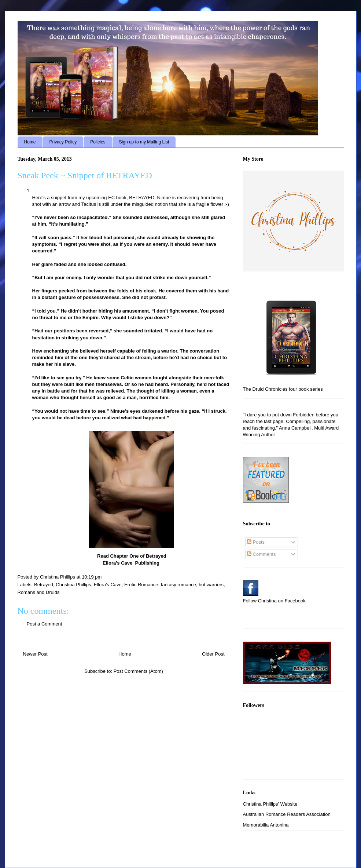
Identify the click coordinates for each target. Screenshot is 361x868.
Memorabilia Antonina (266, 825)
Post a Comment (45, 624)
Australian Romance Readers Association (287, 814)
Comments (261, 554)
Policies (98, 142)
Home (30, 142)
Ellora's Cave (108, 585)
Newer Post (35, 654)
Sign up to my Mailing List (144, 142)
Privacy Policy (63, 142)
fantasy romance (178, 585)
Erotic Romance (141, 585)
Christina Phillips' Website (270, 804)
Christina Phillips (73, 585)
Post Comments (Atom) (138, 671)
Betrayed (44, 585)
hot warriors (211, 585)
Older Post (213, 654)
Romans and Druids (39, 592)
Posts (256, 542)
